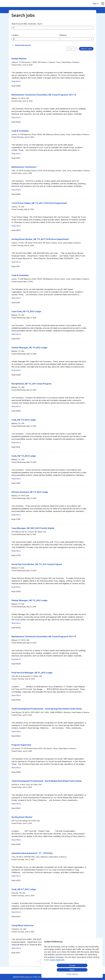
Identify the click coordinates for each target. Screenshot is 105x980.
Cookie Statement (57, 960)
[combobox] (37, 39)
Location (15, 35)
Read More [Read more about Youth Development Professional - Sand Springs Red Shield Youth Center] (16, 731)
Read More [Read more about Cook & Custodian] (16, 154)
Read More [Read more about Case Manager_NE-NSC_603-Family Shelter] (16, 551)
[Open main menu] (103, 4)
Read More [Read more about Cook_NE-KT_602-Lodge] (16, 912)
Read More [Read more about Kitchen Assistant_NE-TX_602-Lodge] (16, 515)
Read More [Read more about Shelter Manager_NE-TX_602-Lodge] (16, 370)
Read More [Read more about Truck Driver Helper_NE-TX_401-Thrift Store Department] (16, 226)
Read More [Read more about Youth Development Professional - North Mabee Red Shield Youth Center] (16, 804)
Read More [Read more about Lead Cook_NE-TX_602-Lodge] (16, 334)
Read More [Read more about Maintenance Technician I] (16, 190)
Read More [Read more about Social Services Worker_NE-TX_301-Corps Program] (16, 587)
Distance (63, 35)
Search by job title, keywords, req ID (27, 24)
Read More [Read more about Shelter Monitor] (16, 81)
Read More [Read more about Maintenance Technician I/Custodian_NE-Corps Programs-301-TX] (16, 117)
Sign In (96, 4)
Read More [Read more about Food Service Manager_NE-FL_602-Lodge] (16, 695)
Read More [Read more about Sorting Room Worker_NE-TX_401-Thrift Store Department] (16, 262)
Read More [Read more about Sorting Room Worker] (16, 840)
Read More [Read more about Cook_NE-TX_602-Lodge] (16, 442)
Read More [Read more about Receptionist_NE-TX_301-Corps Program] (16, 406)
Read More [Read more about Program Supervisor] (16, 768)
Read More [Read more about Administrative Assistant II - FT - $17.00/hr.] (16, 876)
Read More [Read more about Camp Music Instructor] (16, 948)
